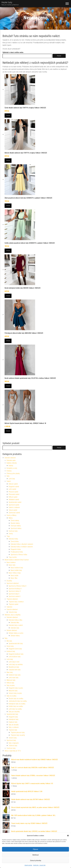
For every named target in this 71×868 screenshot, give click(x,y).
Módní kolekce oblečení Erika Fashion (17, 560)
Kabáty (11, 466)
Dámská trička (13, 539)
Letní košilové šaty (15, 657)
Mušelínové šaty (14, 667)
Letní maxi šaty (14, 678)
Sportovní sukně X (15, 596)
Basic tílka (14, 578)
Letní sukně (12, 489)
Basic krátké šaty (16, 570)
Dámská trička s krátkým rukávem (22, 547)
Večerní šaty (13, 738)
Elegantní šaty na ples (16, 688)
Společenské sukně (15, 502)
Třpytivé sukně (13, 604)
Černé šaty (10, 646)
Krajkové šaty (13, 722)
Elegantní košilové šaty (16, 654)
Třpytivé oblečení (12, 599)
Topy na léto (13, 557)
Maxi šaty (10, 672)
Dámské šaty (15, 628)
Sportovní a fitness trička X (17, 586)
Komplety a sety (12, 468)
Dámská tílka (15, 623)
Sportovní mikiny (16, 528)
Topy (8, 536)
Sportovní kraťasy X (15, 589)
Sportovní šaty (11, 740)
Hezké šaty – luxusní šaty (39, 865)
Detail (8, 115)
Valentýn (9, 607)
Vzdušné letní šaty (15, 670)
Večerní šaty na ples (15, 693)
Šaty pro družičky (14, 712)
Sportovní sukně (14, 505)
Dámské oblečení (10, 458)
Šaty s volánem (14, 727)
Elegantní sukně (14, 487)
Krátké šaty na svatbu (16, 706)
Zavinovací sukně (14, 513)
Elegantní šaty (13, 717)
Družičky (9, 581)
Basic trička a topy (15, 573)
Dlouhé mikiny (15, 523)
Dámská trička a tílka (15, 620)
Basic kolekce (11, 562)
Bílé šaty (9, 641)
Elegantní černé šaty (15, 649)
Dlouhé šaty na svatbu (16, 699)
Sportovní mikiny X (15, 591)
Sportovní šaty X (14, 594)
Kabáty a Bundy (12, 463)
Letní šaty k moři (14, 662)
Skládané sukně (14, 500)
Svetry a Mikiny (11, 515)
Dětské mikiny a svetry (16, 633)
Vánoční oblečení (12, 609)
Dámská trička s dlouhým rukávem (22, 544)
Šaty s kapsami (14, 743)
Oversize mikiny (16, 526)
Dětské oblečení (12, 630)
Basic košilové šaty (17, 568)
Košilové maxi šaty (15, 675)
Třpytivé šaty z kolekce (16, 602)
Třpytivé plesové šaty (18, 732)
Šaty (8, 476)
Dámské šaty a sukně (16, 625)
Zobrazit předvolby (36, 861)
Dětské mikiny (15, 636)
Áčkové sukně (13, 484)
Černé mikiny (15, 521)
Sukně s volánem (14, 507)
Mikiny (11, 518)
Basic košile (14, 576)
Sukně (9, 481)
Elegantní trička (16, 549)
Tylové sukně (13, 510)
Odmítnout (35, 855)
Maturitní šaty (13, 691)
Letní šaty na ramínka (16, 664)
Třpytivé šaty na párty (18, 735)
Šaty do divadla (14, 725)
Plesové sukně (13, 492)
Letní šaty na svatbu (15, 709)
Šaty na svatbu (11, 696)
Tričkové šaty (13, 746)
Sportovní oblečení (13, 583)
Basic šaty (12, 565)
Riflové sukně (13, 497)
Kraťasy (9, 471)
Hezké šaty (7, 2)
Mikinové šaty (11, 680)
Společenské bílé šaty (16, 644)
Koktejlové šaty (14, 719)
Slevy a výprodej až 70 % (13, 751)
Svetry (11, 534)
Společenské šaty (12, 714)
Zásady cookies (28, 865)
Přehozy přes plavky (13, 473)
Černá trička (15, 541)
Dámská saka (11, 460)
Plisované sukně (14, 494)
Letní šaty (12, 479)
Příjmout (35, 849)
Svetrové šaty (13, 531)
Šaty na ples (11, 685)
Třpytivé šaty (13, 730)
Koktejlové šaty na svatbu (17, 704)
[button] (68, 836)
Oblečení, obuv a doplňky (13, 615)
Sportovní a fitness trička (19, 555)
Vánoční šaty (13, 612)
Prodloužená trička (17, 552)
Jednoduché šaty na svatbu (18, 701)
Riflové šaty (10, 683)
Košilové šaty (11, 651)
